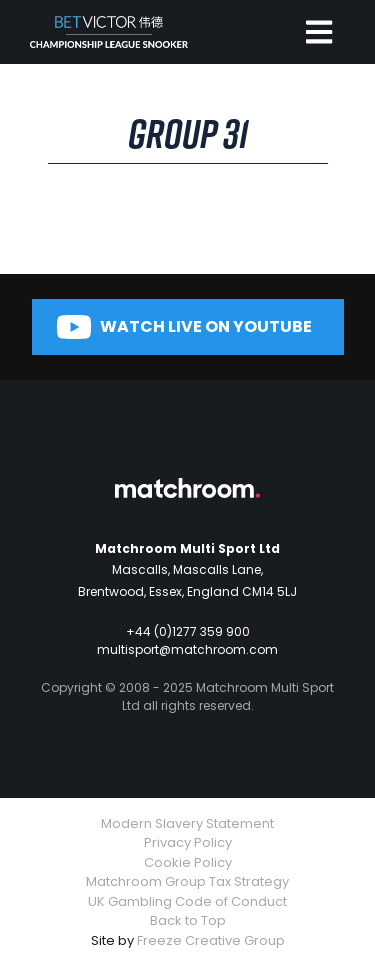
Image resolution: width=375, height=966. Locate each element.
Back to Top (188, 920)
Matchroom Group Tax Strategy (187, 881)
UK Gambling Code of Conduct (187, 901)
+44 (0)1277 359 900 (188, 631)
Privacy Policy (188, 842)
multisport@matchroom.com (187, 649)
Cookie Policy (188, 862)
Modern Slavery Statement (187, 823)
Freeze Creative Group (211, 940)
